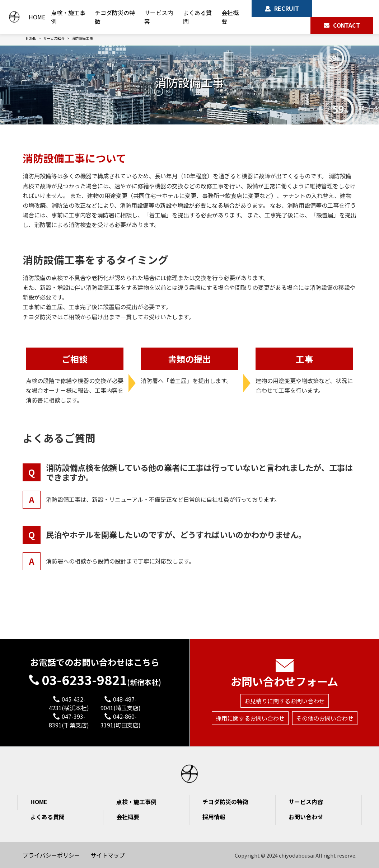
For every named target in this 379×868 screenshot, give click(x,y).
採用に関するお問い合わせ (250, 704)
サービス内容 (156, 17)
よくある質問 (195, 17)
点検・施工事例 (65, 17)
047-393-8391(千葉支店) (69, 721)
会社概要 (229, 17)
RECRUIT (286, 8)
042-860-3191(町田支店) (121, 721)
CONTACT (347, 25)
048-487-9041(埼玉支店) (121, 703)
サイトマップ (108, 855)
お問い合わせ (306, 817)
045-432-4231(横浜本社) (69, 703)
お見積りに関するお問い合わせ (285, 687)
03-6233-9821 (95, 667)
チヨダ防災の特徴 (112, 17)
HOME (33, 17)
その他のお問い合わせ (325, 704)
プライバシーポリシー (51, 855)
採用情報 (214, 817)
